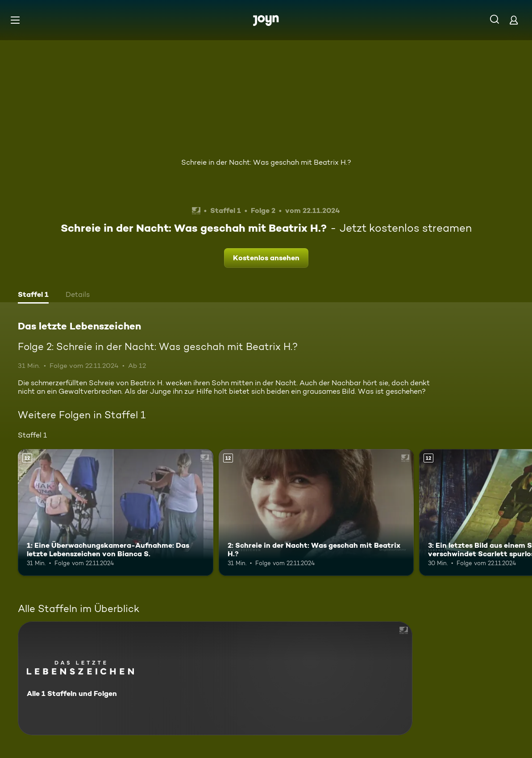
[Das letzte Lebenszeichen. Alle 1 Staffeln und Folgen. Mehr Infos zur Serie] (215, 678)
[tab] (33, 296)
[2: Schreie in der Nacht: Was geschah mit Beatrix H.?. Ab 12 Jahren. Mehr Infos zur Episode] (316, 512)
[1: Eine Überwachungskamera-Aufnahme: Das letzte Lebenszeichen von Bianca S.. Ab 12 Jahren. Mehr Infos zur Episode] (116, 512)
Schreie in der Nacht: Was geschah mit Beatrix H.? (266, 162)
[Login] (514, 20)
